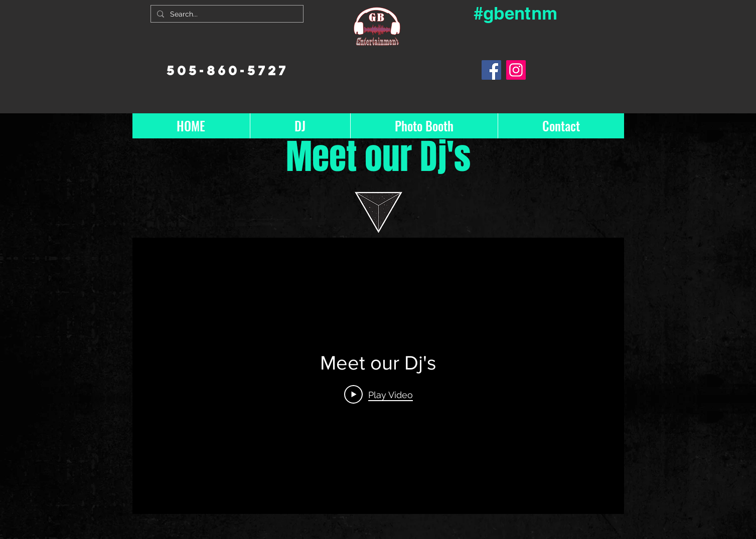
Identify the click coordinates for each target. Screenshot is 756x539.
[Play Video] (378, 395)
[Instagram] (516, 70)
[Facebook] (491, 70)
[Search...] (226, 15)
